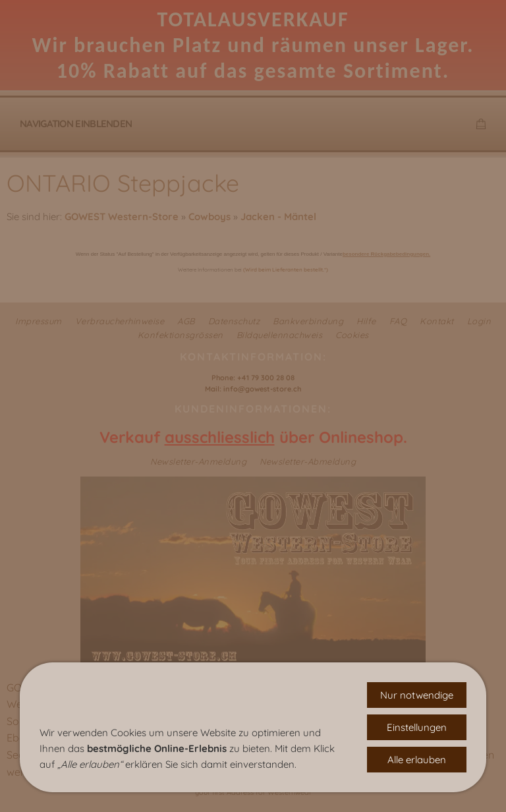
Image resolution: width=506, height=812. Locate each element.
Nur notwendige (417, 695)
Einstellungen (417, 727)
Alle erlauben (417, 760)
